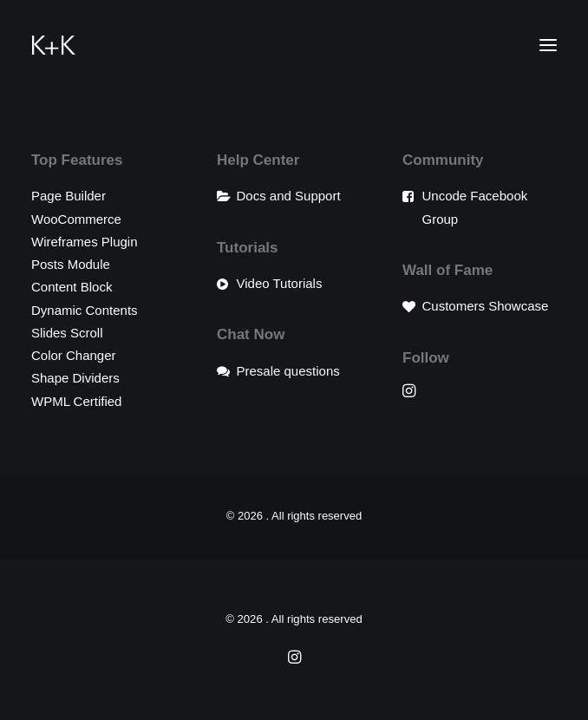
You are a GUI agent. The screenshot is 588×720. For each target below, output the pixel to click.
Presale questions (288, 371)
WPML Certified (76, 401)
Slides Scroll (67, 333)
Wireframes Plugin (85, 242)
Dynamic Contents (85, 310)
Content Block (72, 287)
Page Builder (69, 196)
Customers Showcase (486, 306)
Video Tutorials (280, 283)
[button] (548, 45)
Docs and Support (289, 196)
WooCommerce (76, 219)
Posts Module (71, 264)
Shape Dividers (75, 378)
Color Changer (74, 355)
